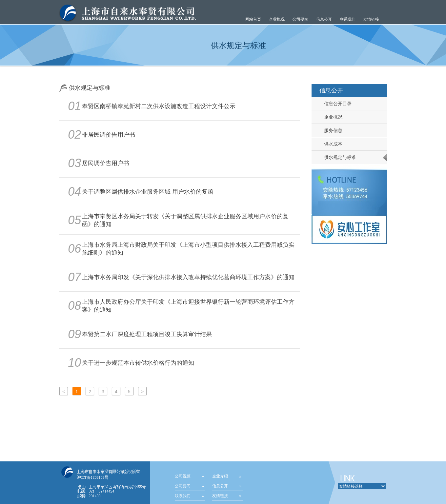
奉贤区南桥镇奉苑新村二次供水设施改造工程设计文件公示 (159, 106)
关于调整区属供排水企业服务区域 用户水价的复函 (148, 192)
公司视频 (183, 476)
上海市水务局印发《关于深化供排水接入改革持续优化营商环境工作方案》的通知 (188, 277)
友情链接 (371, 19)
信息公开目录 (335, 104)
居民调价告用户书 (106, 163)
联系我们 (348, 19)
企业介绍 (220, 476)
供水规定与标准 (337, 157)
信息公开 (220, 486)
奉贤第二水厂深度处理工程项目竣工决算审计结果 (147, 334)
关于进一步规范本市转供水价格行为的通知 (138, 363)
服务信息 (331, 130)
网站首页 (253, 19)
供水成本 (331, 144)
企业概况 (331, 117)
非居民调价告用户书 (109, 135)
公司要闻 (183, 486)
